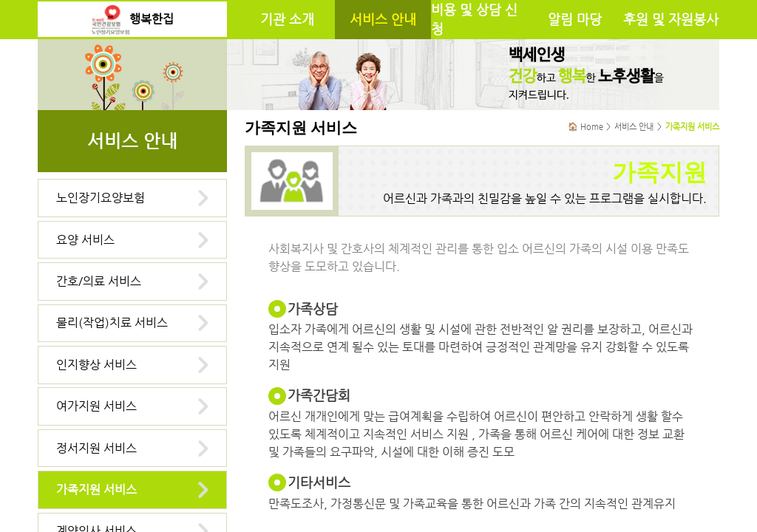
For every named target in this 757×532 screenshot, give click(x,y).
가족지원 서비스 (96, 490)
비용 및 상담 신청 (474, 19)
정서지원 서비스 (96, 448)
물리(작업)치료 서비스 (112, 323)
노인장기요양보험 (101, 198)
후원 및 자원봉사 (671, 19)
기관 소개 (287, 19)
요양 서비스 (85, 240)
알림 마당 (575, 19)
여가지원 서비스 (96, 406)
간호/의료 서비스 (99, 281)
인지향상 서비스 (96, 365)
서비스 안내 (383, 19)
